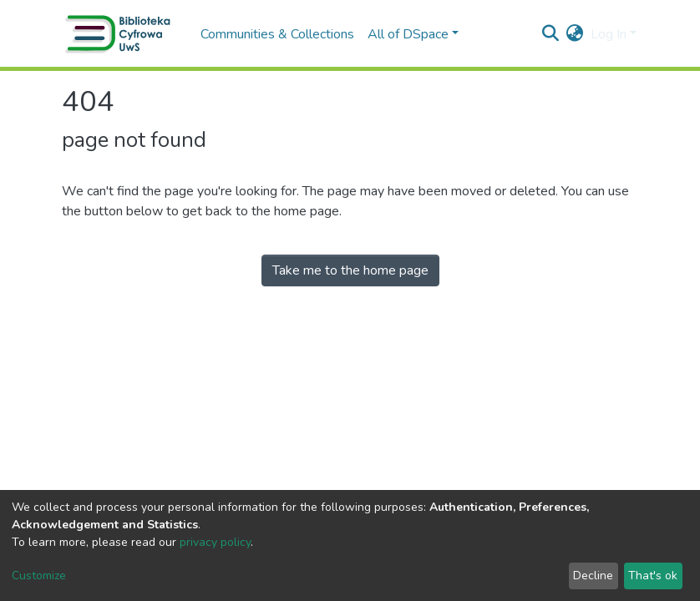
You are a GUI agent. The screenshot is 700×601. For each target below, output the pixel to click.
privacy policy (215, 542)
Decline (593, 576)
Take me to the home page (350, 270)
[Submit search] (551, 34)
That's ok (653, 576)
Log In (609, 34)
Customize (39, 576)
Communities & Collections (277, 34)
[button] (575, 34)
